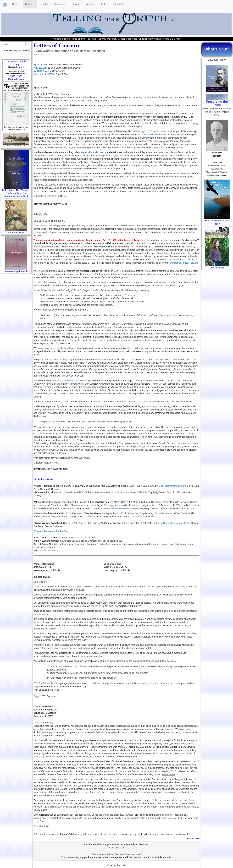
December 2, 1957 (43, 74)
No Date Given (41, 71)
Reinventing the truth (16, 271)
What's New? (217, 49)
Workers (91, 4)
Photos (76, 4)
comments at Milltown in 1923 (68, 381)
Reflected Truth (16, 233)
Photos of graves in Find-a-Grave (52, 531)
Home (16, 4)
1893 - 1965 (16, 76)
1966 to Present (16, 79)
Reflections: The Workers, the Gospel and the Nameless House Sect (16, 193)
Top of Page (195, 838)
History (30, 4)
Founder (44, 4)
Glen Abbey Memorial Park (172, 486)
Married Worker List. (50, 551)
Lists (105, 4)
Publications (120, 4)
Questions (61, 4)
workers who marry (96, 152)
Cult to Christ (217, 268)
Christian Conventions (154, 135)
